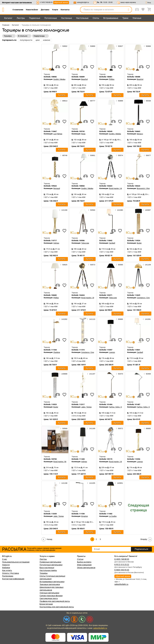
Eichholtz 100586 (78, 241)
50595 (120, 265)
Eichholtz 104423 (106, 186)
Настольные (82, 18)
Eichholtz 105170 (106, 459)
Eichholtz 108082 (50, 77)
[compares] (58, 67)
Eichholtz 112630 (50, 514)
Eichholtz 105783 (50, 459)
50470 (120, 374)
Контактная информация (13, 579)
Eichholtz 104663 (134, 131)
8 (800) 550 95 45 (122, 570)
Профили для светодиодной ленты (55, 601)
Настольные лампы (48, 570)
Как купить (7, 570)
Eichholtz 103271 (106, 295)
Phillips (112, 79)
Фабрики (6, 568)
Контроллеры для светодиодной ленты (57, 607)
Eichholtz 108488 (134, 77)
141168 (63, 210)
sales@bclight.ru (83, 2)
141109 (147, 265)
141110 (91, 319)
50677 (147, 155)
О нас (5, 559)
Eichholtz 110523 (50, 404)
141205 (91, 483)
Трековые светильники (50, 584)
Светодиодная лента (49, 598)
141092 (63, 319)
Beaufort (84, 79)
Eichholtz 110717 (50, 241)
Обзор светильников (86, 568)
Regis (83, 134)
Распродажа (8, 576)
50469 (147, 374)
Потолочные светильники (51, 565)
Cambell (112, 243)
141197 (91, 374)
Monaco (140, 134)
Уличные (137, 18)
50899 (120, 101)
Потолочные (51, 18)
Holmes (56, 243)
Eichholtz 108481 (106, 77)
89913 (64, 101)
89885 (147, 428)
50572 (120, 428)
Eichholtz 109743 (78, 131)
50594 (92, 210)
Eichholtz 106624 (134, 186)
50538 (147, 101)
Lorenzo (112, 352)
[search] (128, 10)
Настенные (66, 18)
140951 (119, 483)
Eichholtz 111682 (106, 514)
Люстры (21, 18)
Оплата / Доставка (11, 573)
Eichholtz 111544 (50, 350)
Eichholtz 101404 (106, 404)
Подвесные (35, 18)
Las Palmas (58, 134)
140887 (147, 210)
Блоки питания (46, 604)
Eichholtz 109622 (50, 186)
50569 (64, 428)
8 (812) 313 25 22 (122, 565)
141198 (63, 483)
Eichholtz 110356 (134, 459)
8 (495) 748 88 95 (122, 559)
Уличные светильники (49, 593)
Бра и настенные (47, 568)
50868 (147, 46)
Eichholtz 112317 (78, 404)
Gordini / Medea (59, 79)
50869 (92, 46)
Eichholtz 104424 (78, 295)
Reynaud (57, 188)
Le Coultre (113, 516)
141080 (119, 210)
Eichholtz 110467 (50, 131)
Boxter (139, 243)
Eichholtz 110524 (134, 241)
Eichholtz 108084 (78, 186)
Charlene (57, 352)
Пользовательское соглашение (16, 562)
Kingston (85, 516)
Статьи (80, 559)
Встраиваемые (111, 18)
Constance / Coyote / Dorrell (92, 352)
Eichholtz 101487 (134, 404)
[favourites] (64, 67)
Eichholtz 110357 (106, 350)
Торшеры (44, 573)
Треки (125, 18)
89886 (120, 319)
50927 (120, 46)
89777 (92, 101)
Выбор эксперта (84, 562)
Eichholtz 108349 (106, 131)
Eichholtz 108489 (78, 77)
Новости (6, 565)
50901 (92, 155)
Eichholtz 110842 (106, 241)
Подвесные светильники (50, 562)
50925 (64, 265)
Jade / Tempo (86, 407)
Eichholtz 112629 (134, 295)
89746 (64, 155)
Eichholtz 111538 (78, 514)
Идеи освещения (84, 565)
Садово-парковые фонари (51, 596)
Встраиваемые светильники (52, 582)
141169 (91, 428)
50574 (120, 155)
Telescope (85, 243)
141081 (147, 319)
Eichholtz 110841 (134, 350)
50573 (92, 265)
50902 (64, 46)
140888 (63, 374)
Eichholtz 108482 (50, 295)
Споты (96, 18)
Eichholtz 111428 (78, 459)
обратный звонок (61, 2)
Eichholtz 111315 (78, 350)
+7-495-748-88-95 (46, 2)
